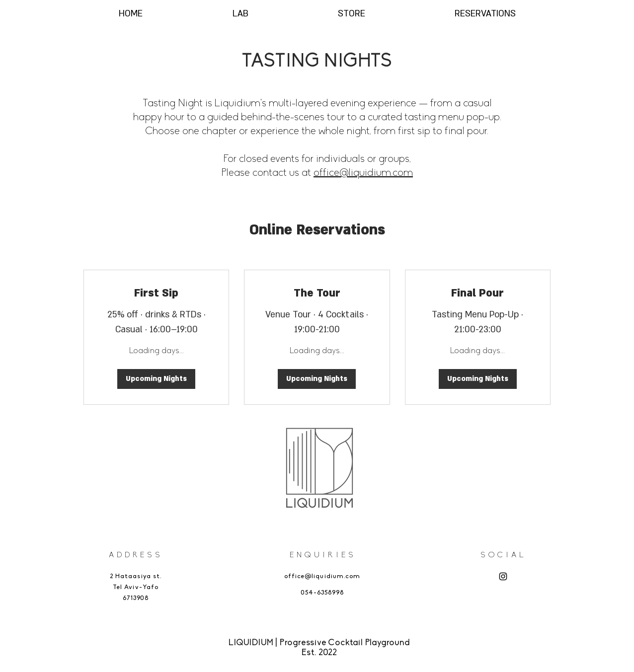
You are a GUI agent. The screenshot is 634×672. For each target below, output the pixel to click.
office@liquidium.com (363, 173)
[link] (156, 294)
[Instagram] (503, 576)
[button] (156, 379)
